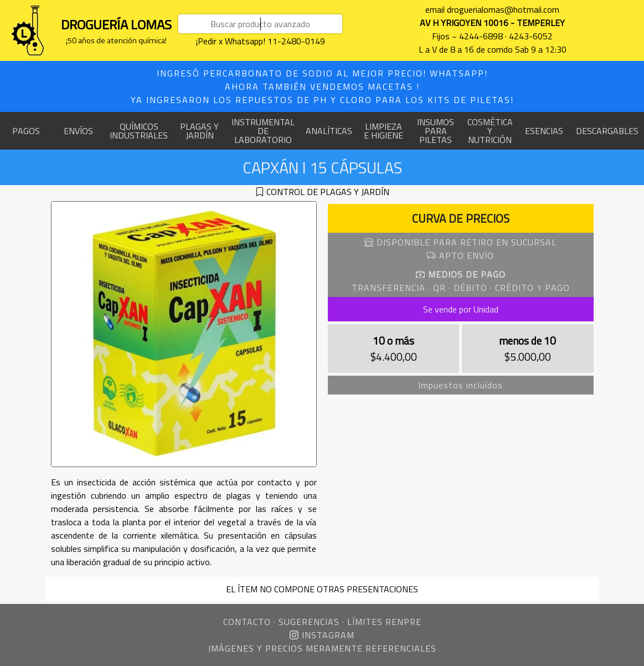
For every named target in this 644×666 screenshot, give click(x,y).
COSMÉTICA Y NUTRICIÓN (490, 131)
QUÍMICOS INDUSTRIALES (139, 131)
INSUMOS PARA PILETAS (436, 131)
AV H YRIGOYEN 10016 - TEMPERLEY (492, 23)
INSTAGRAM (322, 635)
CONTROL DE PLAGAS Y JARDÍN (328, 192)
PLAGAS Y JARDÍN (199, 131)
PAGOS (26, 131)
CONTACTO (247, 622)
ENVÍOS (78, 131)
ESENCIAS (544, 131)
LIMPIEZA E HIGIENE (383, 131)
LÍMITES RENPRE (384, 622)
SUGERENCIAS (309, 622)
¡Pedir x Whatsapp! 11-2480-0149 (261, 41)
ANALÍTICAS (329, 131)
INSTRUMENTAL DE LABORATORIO (263, 131)
